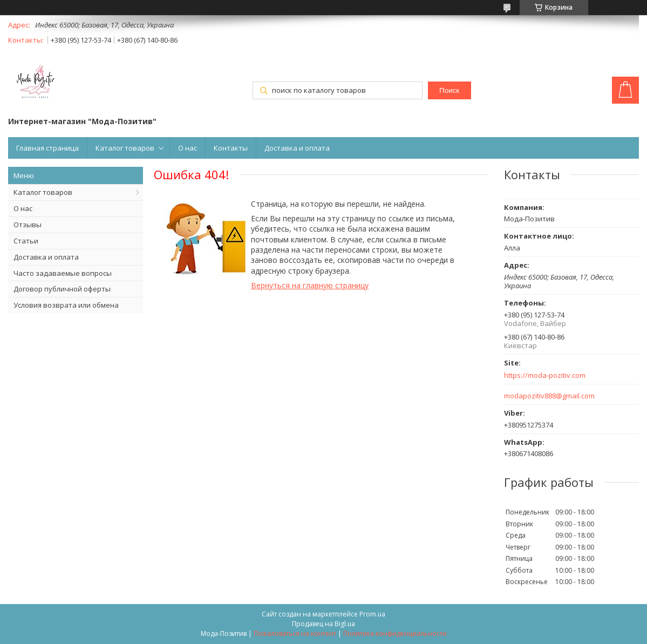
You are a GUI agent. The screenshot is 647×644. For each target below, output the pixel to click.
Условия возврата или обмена (66, 305)
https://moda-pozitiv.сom (545, 375)
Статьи (26, 241)
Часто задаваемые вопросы (63, 273)
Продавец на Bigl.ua (323, 624)
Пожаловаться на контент (295, 633)
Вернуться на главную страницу (310, 285)
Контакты (231, 148)
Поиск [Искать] (449, 90)
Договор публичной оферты (62, 289)
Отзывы (28, 225)
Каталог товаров (125, 148)
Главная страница (47, 148)
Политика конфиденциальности (395, 633)
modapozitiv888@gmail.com (549, 396)
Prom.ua (372, 614)
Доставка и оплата (297, 148)
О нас (188, 148)
